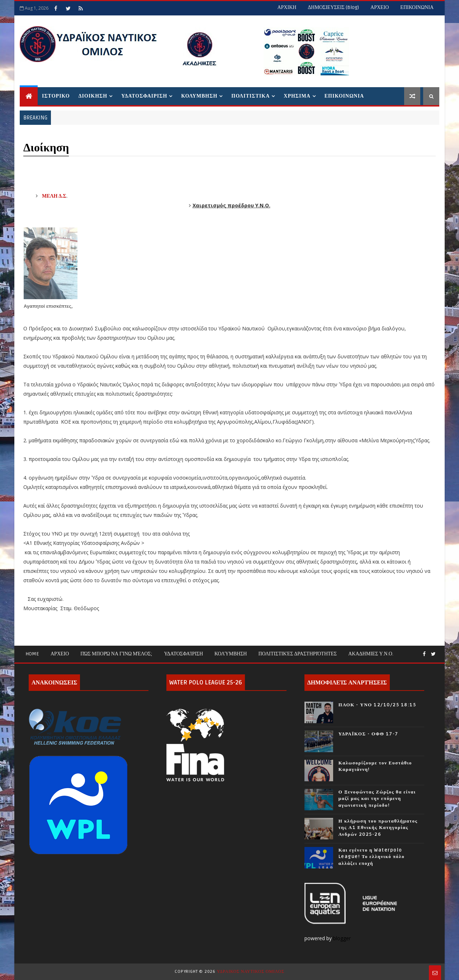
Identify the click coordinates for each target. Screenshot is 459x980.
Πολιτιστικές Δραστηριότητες (297, 654)
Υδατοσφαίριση (183, 654)
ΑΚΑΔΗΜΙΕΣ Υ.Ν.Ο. (371, 654)
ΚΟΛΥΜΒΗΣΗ (199, 96)
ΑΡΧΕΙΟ (380, 7)
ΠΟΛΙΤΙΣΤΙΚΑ (250, 96)
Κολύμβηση (231, 654)
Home (32, 654)
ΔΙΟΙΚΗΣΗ (93, 96)
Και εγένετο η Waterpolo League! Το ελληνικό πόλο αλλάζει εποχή (372, 857)
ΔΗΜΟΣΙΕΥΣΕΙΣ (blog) (333, 7)
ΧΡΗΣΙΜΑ (297, 96)
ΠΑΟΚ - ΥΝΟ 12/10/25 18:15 (377, 705)
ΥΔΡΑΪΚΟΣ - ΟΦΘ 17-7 (368, 734)
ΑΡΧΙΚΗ (287, 7)
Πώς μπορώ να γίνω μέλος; (116, 654)
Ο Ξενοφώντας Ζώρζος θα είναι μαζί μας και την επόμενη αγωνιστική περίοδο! (377, 798)
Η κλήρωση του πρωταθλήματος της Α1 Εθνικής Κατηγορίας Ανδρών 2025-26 (378, 828)
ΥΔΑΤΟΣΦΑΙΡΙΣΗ (144, 96)
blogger (343, 938)
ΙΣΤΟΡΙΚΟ (56, 96)
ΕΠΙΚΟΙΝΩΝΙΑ (417, 7)
